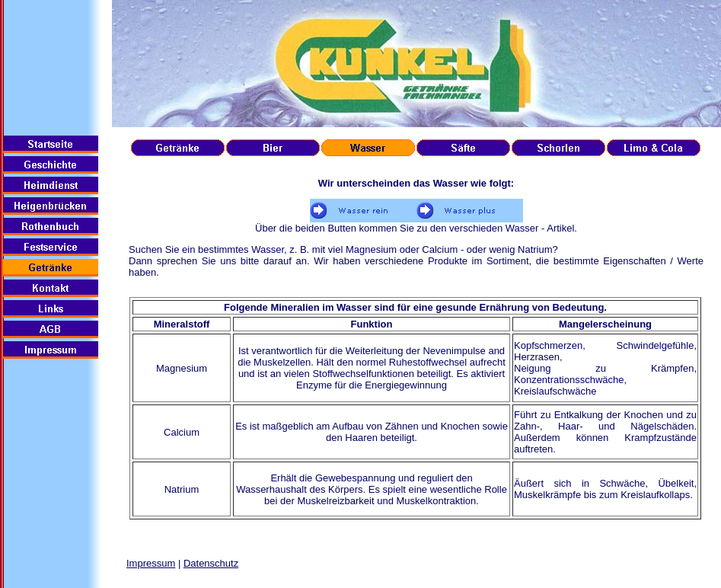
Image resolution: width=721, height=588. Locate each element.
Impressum (151, 563)
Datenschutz (211, 563)
